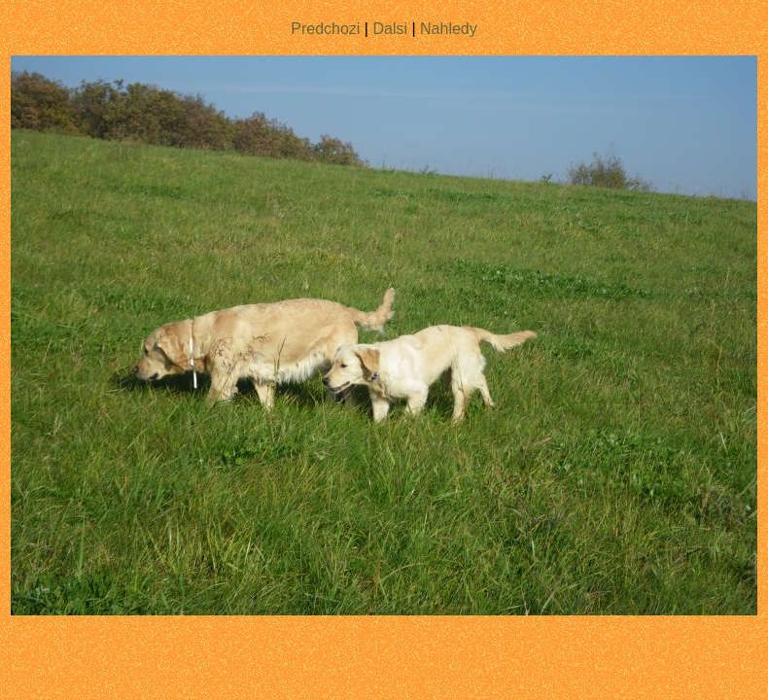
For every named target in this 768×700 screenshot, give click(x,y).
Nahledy (449, 29)
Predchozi (325, 29)
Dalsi (390, 29)
